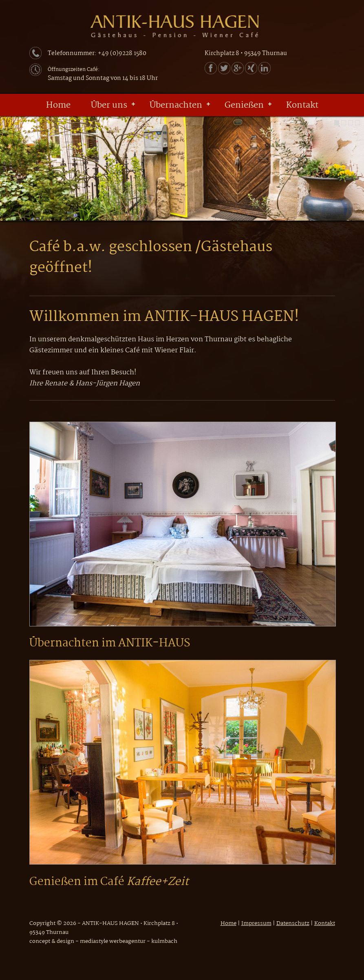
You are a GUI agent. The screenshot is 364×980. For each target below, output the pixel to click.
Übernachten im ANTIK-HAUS (110, 644)
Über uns (109, 105)
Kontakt (302, 105)
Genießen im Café (109, 882)
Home (58, 105)
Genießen (244, 105)
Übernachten (176, 105)
